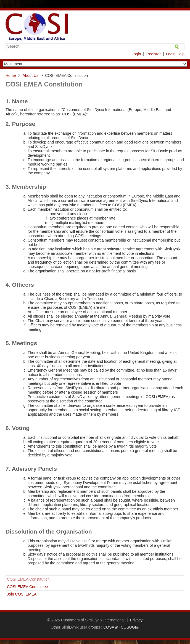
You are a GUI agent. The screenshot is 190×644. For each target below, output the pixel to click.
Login (136, 54)
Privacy (136, 620)
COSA (111, 627)
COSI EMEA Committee (27, 587)
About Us (30, 75)
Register (154, 54)
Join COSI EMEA (22, 594)
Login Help (175, 54)
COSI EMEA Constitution (28, 579)
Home (11, 75)
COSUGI (130, 627)
